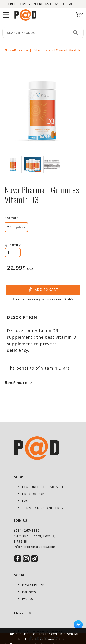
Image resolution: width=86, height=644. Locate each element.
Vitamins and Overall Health (56, 50)
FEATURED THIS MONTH (43, 487)
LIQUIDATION (33, 494)
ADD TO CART (43, 290)
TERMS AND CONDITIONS (44, 508)
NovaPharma (16, 50)
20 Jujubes (16, 227)
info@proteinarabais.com (35, 547)
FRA (28, 613)
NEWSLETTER (33, 585)
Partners (29, 592)
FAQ (25, 501)
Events (27, 599)
